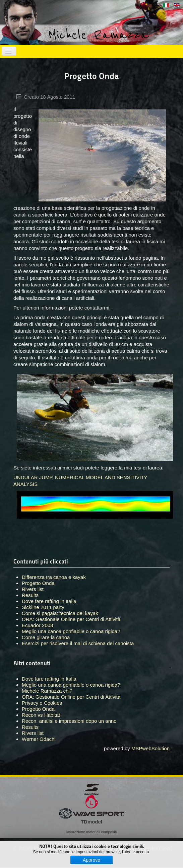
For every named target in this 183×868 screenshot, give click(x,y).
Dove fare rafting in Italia (49, 679)
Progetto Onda (38, 709)
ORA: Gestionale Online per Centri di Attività (71, 697)
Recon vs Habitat (41, 715)
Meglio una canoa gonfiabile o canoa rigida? (71, 685)
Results (30, 727)
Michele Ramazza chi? (47, 691)
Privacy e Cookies (42, 703)
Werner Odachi (39, 739)
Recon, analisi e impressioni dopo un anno (69, 721)
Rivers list (33, 733)
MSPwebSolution (150, 748)
